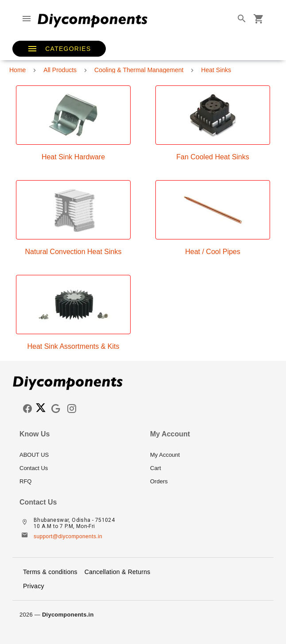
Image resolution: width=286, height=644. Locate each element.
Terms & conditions (50, 572)
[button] (59, 49)
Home (17, 70)
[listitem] (78, 455)
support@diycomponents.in (68, 536)
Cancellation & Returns (118, 572)
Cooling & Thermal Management (139, 70)
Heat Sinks (216, 70)
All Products (60, 70)
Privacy (34, 586)
